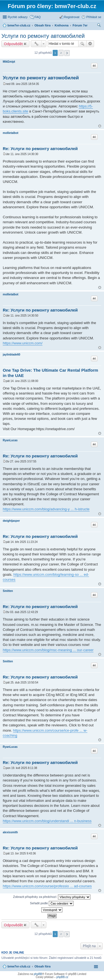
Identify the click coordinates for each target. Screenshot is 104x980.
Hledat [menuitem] (99, 26)
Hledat (82, 44)
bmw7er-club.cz (19, 966)
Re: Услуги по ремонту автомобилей (40, 149)
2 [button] (61, 53)
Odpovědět (13, 44)
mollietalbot (11, 133)
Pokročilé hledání (90, 44)
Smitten (8, 591)
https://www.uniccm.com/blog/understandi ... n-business (47, 821)
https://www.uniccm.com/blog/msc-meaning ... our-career (48, 650)
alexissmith (10, 832)
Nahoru (100, 126)
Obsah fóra (42, 966)
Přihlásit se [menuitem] (94, 17)
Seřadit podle (52, 903)
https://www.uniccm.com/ (23, 343)
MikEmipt (9, 62)
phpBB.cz (62, 977)
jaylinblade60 (12, 355)
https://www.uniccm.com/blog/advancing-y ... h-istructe (46, 509)
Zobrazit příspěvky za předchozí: (52, 897)
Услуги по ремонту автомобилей (43, 36)
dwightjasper (11, 521)
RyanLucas (10, 440)
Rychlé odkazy (18, 17)
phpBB (38, 974)
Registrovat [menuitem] (72, 17)
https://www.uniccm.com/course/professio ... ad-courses (47, 886)
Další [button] (67, 53)
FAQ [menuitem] (38, 17)
